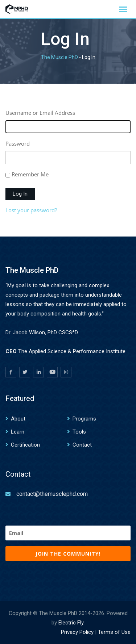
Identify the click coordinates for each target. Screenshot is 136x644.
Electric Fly (71, 623)
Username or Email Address (40, 113)
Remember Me (30, 174)
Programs (84, 419)
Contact (82, 445)
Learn (18, 432)
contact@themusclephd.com (52, 494)
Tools (79, 432)
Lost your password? (31, 210)
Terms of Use (114, 632)
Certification (25, 445)
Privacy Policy (77, 632)
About (18, 419)
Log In (20, 194)
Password (18, 143)
